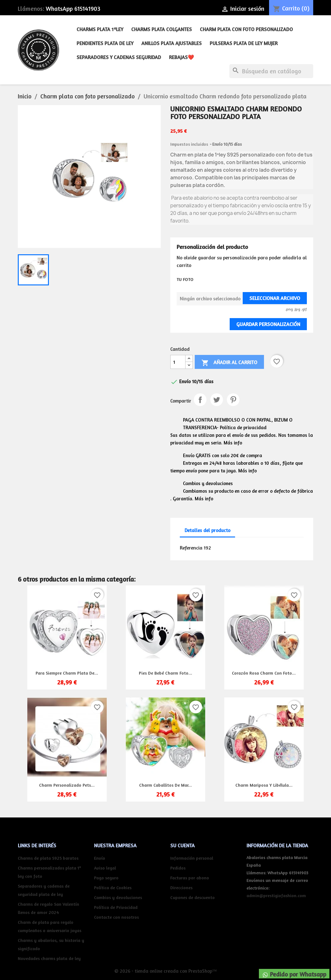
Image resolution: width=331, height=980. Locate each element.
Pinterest (233, 400)
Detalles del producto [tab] (207, 530)
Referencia (191, 548)
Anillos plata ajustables (172, 43)
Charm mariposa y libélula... (264, 785)
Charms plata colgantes (162, 29)
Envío (100, 858)
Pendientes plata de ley (105, 43)
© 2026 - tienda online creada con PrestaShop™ (166, 971)
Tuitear (217, 400)
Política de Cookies (113, 887)
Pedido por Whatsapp (294, 974)
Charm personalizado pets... (67, 785)
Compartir (200, 400)
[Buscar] (271, 71)
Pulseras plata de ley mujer (244, 43)
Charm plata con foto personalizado (246, 29)
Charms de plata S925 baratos (48, 858)
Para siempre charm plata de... (67, 673)
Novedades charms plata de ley (49, 958)
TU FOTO (185, 279)
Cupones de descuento (193, 897)
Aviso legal (105, 868)
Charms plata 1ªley (100, 29)
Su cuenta (182, 845)
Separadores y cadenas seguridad (119, 57)
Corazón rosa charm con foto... (264, 673)
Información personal (192, 858)
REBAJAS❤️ (182, 57)
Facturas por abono (190, 878)
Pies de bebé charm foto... (165, 673)
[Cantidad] (178, 362)
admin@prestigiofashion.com (276, 895)
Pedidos (178, 868)
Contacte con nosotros (116, 917)
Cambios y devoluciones (118, 897)
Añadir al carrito (229, 363)
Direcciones (181, 887)
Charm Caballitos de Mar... (165, 785)
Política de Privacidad (116, 907)
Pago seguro (106, 878)
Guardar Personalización (268, 324)
